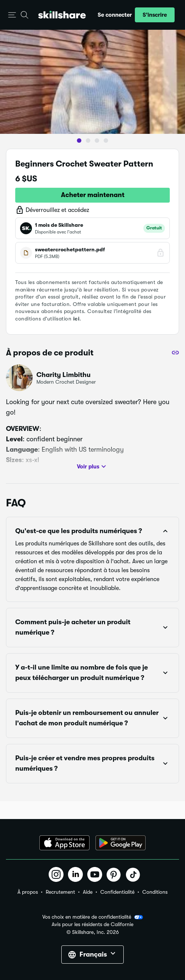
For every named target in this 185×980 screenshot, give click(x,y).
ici (77, 319)
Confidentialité (117, 892)
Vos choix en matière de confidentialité (93, 917)
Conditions (155, 892)
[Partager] (175, 352)
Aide (88, 892)
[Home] (62, 15)
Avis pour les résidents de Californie (92, 924)
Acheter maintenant (93, 195)
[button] (12, 15)
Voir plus (92, 467)
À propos (28, 892)
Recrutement (60, 892)
